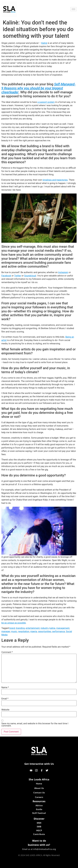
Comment (7, 652)
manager (6, 631)
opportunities (45, 631)
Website (5, 710)
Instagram (63, 272)
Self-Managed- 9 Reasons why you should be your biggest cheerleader (39, 88)
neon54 (57, 865)
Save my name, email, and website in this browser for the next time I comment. (35, 725)
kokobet (21, 865)
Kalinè (44, 43)
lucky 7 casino (46, 865)
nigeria (34, 631)
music (14, 631)
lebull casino (32, 865)
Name (5, 687)
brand (12, 628)
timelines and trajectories (55, 180)
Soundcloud (30, 276)
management (63, 628)
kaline (52, 628)
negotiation (24, 631)
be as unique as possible (14, 623)
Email (5, 699)
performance (58, 631)
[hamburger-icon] (73, 9)
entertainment (33, 628)
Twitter (18, 276)
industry (44, 628)
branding (20, 628)
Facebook (6, 276)
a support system (46, 102)
